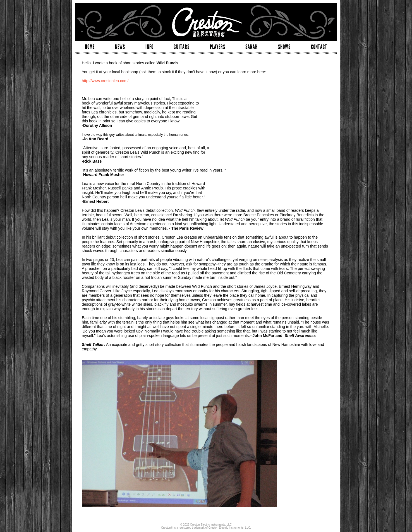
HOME (90, 47)
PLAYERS (218, 47)
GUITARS (182, 47)
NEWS (120, 47)
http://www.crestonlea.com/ (105, 81)
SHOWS (284, 47)
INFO (149, 47)
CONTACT (319, 47)
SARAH (251, 47)
